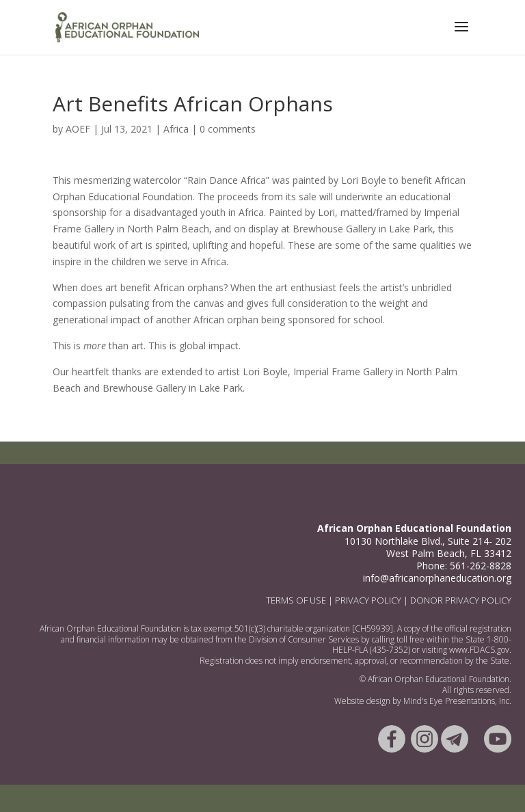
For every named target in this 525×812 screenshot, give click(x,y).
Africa (176, 129)
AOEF (78, 129)
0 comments (228, 129)
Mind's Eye (424, 701)
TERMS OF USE (296, 600)
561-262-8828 (481, 566)
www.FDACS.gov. (480, 650)
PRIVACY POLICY (368, 600)
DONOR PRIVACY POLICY (461, 600)
